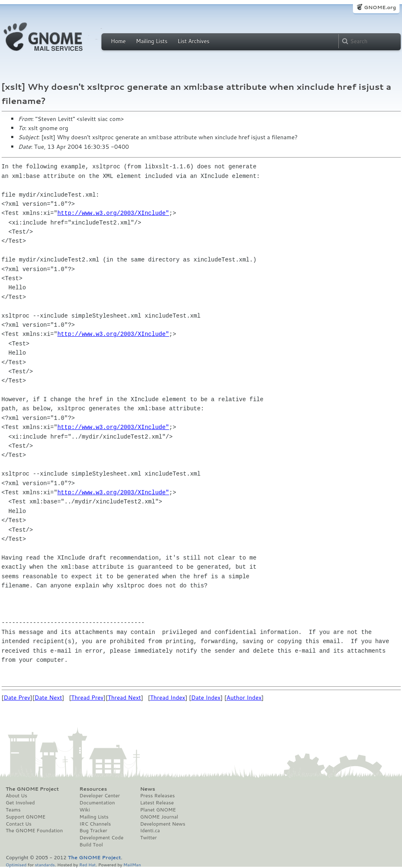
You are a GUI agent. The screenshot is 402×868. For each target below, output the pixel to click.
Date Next (48, 698)
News (148, 789)
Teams (13, 810)
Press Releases (157, 796)
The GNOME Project (32, 789)
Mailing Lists (152, 41)
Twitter (148, 838)
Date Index (206, 698)
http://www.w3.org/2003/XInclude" (113, 213)
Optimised (16, 864)
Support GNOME (26, 817)
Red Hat (87, 864)
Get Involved (20, 803)
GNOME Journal (159, 817)
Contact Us (19, 824)
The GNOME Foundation (35, 831)
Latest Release (157, 803)
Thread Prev (87, 698)
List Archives (193, 41)
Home (118, 41)
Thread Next (124, 698)
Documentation (97, 803)
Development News (163, 824)
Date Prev (17, 698)
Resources (93, 789)
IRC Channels (95, 824)
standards (45, 864)
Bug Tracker (93, 831)
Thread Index (168, 698)
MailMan (132, 864)
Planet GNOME (158, 810)
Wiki (85, 810)
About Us (17, 796)
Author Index (244, 698)
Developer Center (100, 796)
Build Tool (91, 845)
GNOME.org (380, 7)
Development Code (101, 838)
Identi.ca (150, 831)
